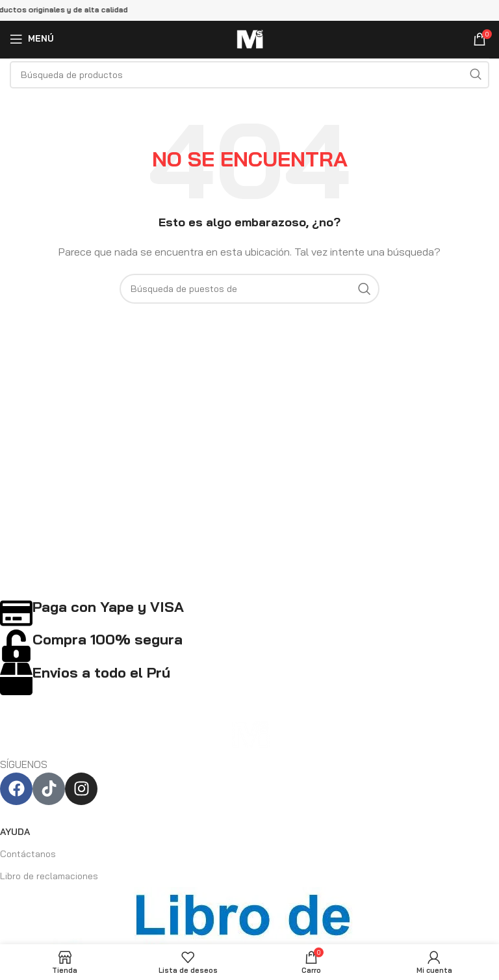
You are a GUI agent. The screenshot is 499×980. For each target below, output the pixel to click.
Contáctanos (28, 854)
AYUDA (15, 832)
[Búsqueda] (249, 75)
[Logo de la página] (249, 37)
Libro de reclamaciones (49, 876)
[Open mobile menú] (32, 39)
